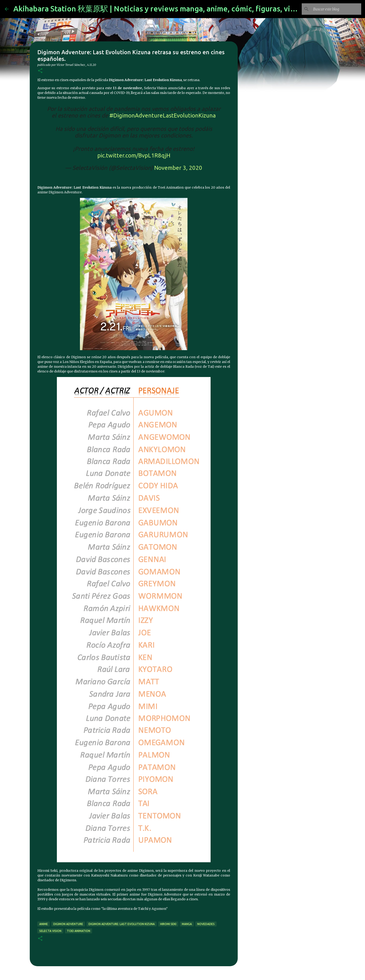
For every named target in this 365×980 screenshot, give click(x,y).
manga (187, 924)
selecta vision (50, 931)
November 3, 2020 (178, 168)
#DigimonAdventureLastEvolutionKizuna (163, 115)
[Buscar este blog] (336, 9)
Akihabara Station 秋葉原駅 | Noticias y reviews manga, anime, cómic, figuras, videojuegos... (174, 9)
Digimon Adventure (68, 924)
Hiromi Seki (168, 924)
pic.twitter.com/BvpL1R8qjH (134, 155)
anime (44, 924)
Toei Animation (79, 931)
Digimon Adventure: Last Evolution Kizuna (122, 924)
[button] (40, 71)
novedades (206, 924)
